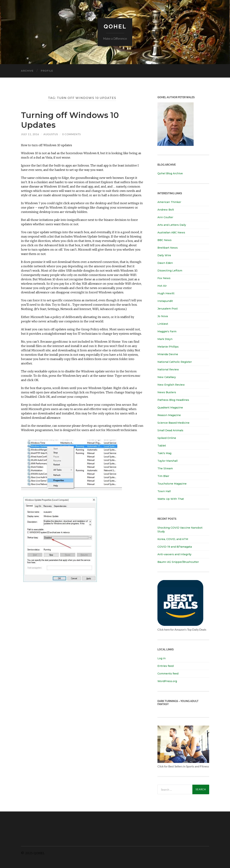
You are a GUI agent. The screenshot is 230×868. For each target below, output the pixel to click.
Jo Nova (163, 316)
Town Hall (164, 491)
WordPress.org (167, 681)
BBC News (164, 240)
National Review (168, 369)
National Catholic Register (175, 362)
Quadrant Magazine (170, 408)
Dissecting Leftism (170, 271)
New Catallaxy (167, 377)
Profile (47, 71)
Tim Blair (163, 476)
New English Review (171, 385)
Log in (162, 658)
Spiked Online (167, 438)
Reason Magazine (169, 415)
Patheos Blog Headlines (173, 400)
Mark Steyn (165, 339)
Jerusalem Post (168, 309)
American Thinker (169, 202)
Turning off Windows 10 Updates (71, 120)
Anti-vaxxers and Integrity (174, 554)
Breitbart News (168, 248)
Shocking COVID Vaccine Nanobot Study (180, 529)
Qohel (115, 26)
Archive (27, 71)
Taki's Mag (164, 453)
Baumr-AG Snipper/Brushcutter (178, 562)
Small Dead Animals (170, 430)
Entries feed (165, 666)
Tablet (162, 446)
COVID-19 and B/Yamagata (175, 547)
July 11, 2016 (30, 134)
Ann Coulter (165, 217)
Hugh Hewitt (166, 293)
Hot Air (162, 286)
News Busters (167, 392)
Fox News (164, 278)
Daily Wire (164, 255)
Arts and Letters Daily (172, 225)
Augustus (51, 134)
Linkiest (163, 324)
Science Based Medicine (173, 423)
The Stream (165, 468)
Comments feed (168, 673)
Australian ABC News (171, 232)
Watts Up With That (171, 499)
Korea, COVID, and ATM (173, 539)
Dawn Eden (165, 263)
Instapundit (165, 301)
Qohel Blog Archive (170, 173)
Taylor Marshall (167, 461)
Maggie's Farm (167, 331)
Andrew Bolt (166, 210)
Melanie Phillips (168, 347)
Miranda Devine (168, 354)
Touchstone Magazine (172, 484)
